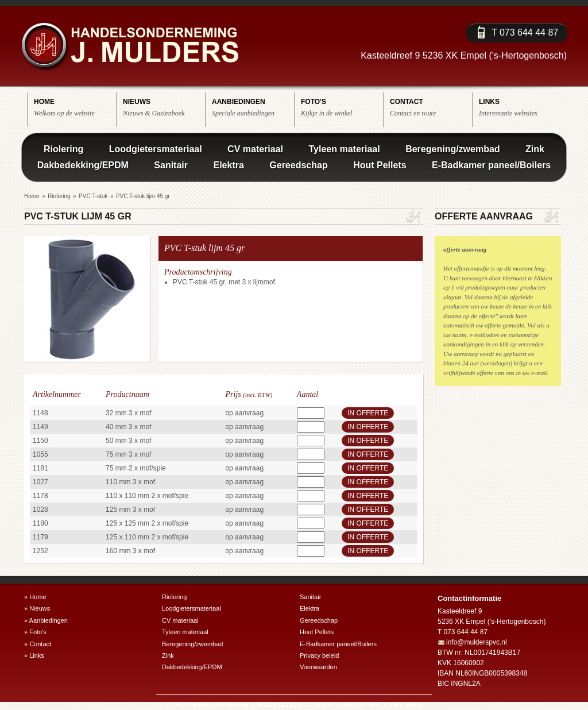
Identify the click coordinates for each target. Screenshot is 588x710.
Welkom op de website (75, 107)
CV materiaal (255, 149)
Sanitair (171, 165)
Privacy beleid (319, 655)
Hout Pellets (380, 165)
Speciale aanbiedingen (253, 107)
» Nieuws (37, 608)
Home (32, 196)
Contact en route (431, 107)
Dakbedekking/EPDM (83, 165)
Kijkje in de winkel (342, 107)
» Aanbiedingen (46, 620)
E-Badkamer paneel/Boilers (491, 165)
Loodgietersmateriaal (156, 149)
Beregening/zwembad (452, 149)
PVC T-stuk (93, 196)
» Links (34, 655)
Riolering (63, 149)
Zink (535, 149)
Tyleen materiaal (344, 149)
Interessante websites (520, 107)
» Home (35, 597)
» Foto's (35, 632)
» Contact (38, 644)
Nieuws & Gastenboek (164, 107)
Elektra (228, 165)
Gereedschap (298, 165)
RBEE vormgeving (396, 705)
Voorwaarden (318, 667)
